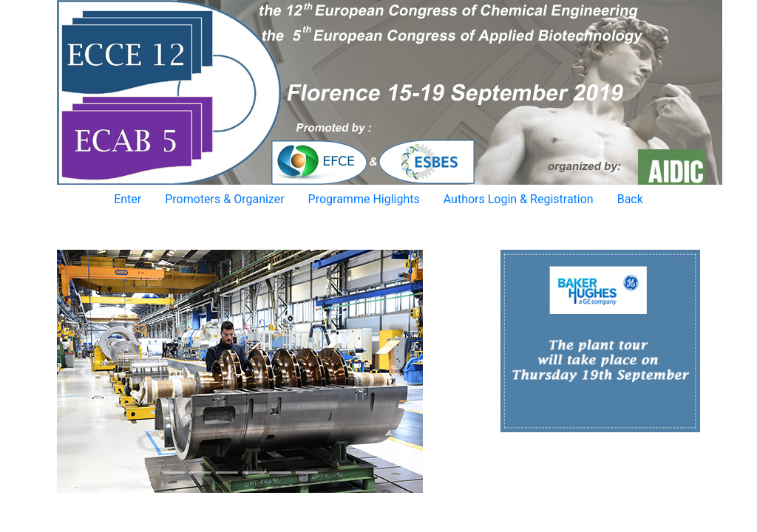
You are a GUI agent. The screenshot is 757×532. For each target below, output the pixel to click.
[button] (84, 371)
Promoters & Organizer (224, 199)
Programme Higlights (364, 199)
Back (630, 199)
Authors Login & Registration (519, 199)
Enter (128, 199)
